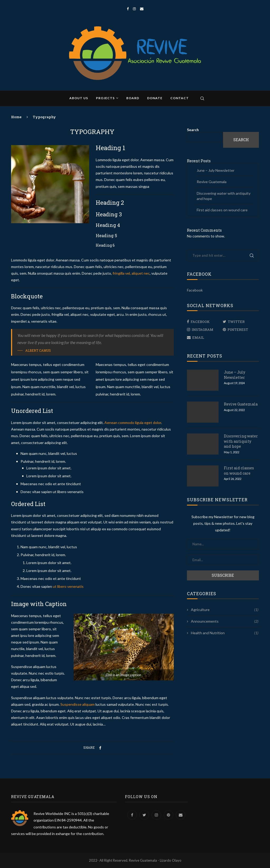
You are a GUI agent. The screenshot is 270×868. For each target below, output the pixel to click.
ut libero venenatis (68, 586)
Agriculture (225, 610)
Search (193, 130)
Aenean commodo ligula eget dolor (133, 423)
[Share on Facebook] (100, 748)
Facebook (195, 290)
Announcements (225, 621)
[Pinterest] (240, 330)
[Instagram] (134, 9)
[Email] (142, 9)
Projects (105, 98)
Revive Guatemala (212, 182)
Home (16, 117)
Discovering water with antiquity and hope (241, 441)
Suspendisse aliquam (78, 704)
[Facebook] (128, 9)
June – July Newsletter (216, 170)
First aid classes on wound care (222, 210)
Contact (180, 98)
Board (133, 98)
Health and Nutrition (225, 633)
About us (79, 98)
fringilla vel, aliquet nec (131, 273)
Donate (155, 98)
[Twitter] (240, 322)
